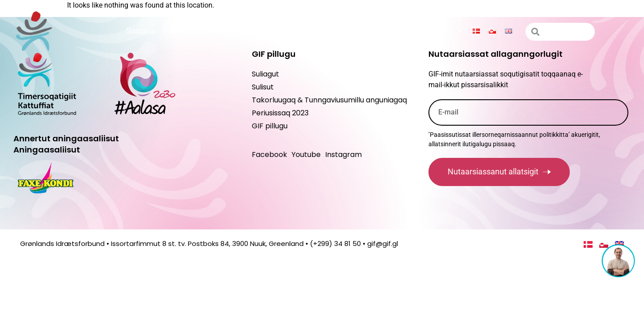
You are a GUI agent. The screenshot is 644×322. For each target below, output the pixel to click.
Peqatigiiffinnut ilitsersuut (293, 31)
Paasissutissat (197, 31)
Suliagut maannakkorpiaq (410, 31)
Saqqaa (140, 31)
